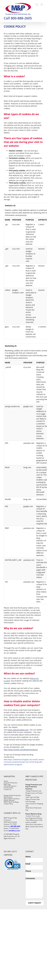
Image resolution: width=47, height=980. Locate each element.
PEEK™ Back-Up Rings (11, 802)
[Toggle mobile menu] (42, 4)
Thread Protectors (10, 786)
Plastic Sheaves (9, 800)
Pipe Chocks (8, 797)
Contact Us (8, 789)
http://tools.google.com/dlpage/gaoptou (20, 750)
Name (28, 857)
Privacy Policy (8, 788)
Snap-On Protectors (11, 783)
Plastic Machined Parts (12, 799)
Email (28, 864)
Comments (30, 878)
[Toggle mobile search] (37, 4)
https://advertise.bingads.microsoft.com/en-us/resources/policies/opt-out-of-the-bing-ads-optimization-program (24, 762)
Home (6, 781)
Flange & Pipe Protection (12, 795)
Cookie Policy (8, 804)
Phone (28, 871)
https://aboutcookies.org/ (18, 730)
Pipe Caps (7, 784)
